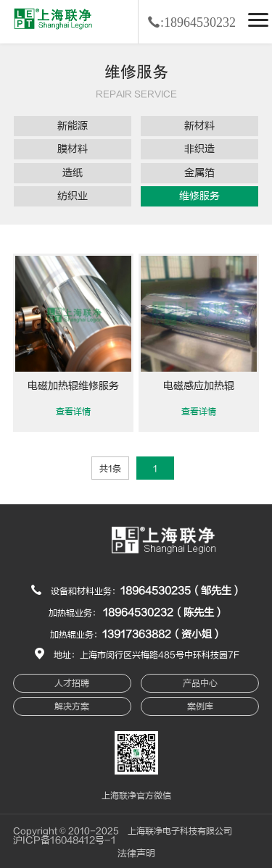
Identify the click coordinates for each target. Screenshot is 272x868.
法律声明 (136, 854)
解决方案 (72, 706)
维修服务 (199, 196)
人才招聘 (72, 683)
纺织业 (73, 196)
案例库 (200, 706)
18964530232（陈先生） (164, 613)
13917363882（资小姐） (162, 634)
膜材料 (73, 149)
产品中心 (200, 683)
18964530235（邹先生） (181, 591)
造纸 (73, 173)
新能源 (73, 126)
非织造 (199, 149)
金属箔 (199, 173)
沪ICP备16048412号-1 (65, 840)
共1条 (110, 469)
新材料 (199, 126)
